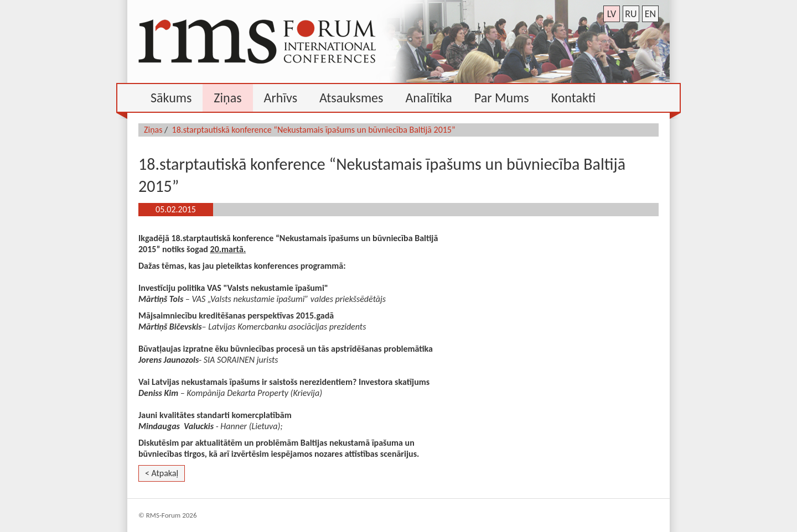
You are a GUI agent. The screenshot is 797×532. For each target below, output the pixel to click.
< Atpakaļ (162, 473)
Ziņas (153, 130)
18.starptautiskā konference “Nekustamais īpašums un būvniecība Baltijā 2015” (314, 130)
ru (631, 14)
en (650, 14)
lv (612, 14)
